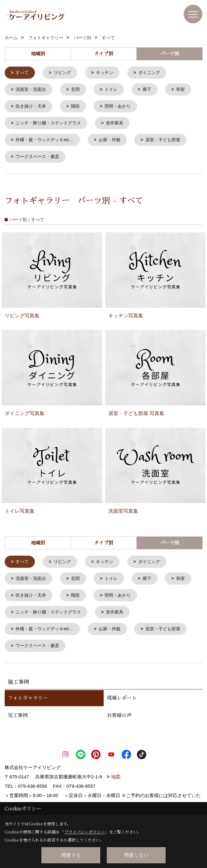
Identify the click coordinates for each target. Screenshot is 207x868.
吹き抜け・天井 (67, 108)
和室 (21, 108)
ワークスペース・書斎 (40, 160)
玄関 (78, 90)
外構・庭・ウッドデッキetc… (47, 143)
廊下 (152, 90)
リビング (64, 73)
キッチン (108, 73)
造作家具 (120, 125)
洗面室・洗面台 (33, 90)
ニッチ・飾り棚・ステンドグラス (51, 125)
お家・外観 (115, 143)
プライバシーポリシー (85, 832)
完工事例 (18, 723)
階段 (113, 108)
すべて (23, 73)
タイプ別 (104, 54)
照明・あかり (157, 108)
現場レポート (122, 706)
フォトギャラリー (28, 706)
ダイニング (155, 73)
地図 (116, 784)
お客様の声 (119, 723)
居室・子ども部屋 (171, 143)
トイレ (115, 90)
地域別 (38, 54)
